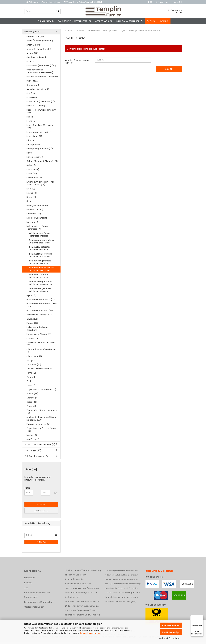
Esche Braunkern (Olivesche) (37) (40, 129)
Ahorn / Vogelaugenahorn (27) (41, 43)
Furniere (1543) (46, 21)
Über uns (164, 21)
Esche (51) (31, 123)
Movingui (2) (33, 224)
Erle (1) (30, 119)
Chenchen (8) (34, 87)
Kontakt (28, 585)
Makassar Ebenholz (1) (37, 220)
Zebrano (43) (33, 400)
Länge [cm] (31, 472)
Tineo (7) (31, 388)
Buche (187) (32, 83)
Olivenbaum (32, 321)
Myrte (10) (31, 298)
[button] (150, 2)
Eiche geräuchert (35, 159)
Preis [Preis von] (27, 491)
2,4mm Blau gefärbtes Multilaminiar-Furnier (39, 251)
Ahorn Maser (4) (34, 47)
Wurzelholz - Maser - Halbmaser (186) (42, 414)
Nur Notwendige (171, 632)
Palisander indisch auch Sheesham (38, 331)
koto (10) (31, 191)
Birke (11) (31, 64)
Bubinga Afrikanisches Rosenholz (42, 79)
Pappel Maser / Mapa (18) (39, 337)
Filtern (41, 507)
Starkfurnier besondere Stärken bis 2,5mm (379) (42, 421)
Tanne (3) (31, 380)
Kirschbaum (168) (35, 180)
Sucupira (31, 363)
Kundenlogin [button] (162, 2)
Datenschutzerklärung (90, 633)
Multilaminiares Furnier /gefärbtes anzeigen (39, 237)
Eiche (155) (32, 100)
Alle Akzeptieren (171, 625)
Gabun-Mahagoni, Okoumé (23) (42, 164)
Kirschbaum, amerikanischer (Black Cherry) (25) (40, 186)
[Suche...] (58, 11)
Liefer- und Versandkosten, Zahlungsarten (37, 597)
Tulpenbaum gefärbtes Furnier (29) (41, 432)
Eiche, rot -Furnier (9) (37, 108)
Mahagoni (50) (34, 216)
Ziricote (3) (32, 409)
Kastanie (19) (33, 172)
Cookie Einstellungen (34, 609)
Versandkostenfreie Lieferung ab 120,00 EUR (83, 2)
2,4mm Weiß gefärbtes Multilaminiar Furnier (40, 292)
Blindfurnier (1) (33, 442)
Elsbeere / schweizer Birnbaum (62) (41, 114)
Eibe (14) (31, 96)
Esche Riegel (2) (34, 139)
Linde (29, 204)
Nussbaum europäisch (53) (40, 313)
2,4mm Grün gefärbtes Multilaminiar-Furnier (40, 265)
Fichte (29, 155)
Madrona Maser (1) (36, 212)
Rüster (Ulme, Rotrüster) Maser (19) (41, 353)
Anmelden (41, 544)
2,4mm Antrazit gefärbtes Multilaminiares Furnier (41, 244)
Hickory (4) (32, 168)
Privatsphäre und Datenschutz (39, 605)
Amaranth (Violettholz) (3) (40, 51)
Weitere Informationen (170, 638)
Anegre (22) (32, 56)
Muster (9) (32, 438)
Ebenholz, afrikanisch (37, 60)
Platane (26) (33, 341)
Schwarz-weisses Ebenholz (39, 371)
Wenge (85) (32, 396)
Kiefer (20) (32, 176)
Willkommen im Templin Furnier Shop (43, 2)
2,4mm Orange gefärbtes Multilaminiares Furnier (41, 272)
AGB (26, 590)
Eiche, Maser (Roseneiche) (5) (41, 104)
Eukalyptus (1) (33, 147)
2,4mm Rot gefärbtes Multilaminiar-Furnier (39, 278)
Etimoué (31, 143)
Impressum (30, 580)
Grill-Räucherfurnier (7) (129, 21)
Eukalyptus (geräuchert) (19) (40, 151)
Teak (29, 384)
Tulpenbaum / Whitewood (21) (41, 392)
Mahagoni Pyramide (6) (38, 208)
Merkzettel (177, 2)
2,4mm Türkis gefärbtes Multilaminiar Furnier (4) (40, 285)
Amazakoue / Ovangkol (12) (40, 317)
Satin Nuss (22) (34, 367)
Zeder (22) (32, 404)
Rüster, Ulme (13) (35, 359)
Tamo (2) (31, 375)
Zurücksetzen (41, 513)
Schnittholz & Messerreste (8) (74, 21)
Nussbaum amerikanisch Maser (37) (42, 308)
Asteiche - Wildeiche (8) (38, 92)
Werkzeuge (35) (103, 21)
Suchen (151, 21)
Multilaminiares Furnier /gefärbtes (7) (37, 230)
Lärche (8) (32, 195)
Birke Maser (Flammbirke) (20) (41, 68)
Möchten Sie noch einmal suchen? (77, 64)
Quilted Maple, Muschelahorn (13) (41, 346)
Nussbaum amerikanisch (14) (41, 302)
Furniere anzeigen (35, 39)
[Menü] (202, 617)
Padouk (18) (32, 326)
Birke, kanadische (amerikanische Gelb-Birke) (40, 74)
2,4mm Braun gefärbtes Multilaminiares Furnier (40, 258)
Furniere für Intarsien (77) (39, 427)
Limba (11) (31, 200)
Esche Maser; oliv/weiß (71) (40, 135)
